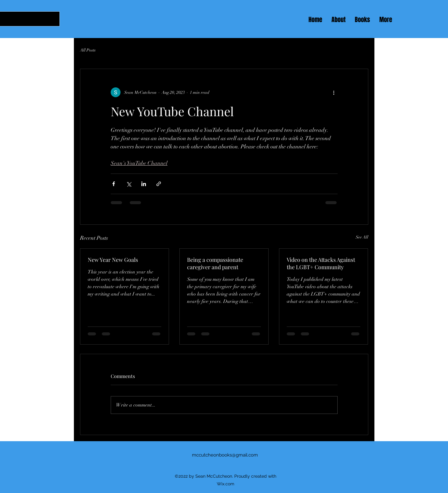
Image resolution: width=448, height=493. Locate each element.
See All (362, 237)
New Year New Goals (113, 260)
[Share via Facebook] (114, 184)
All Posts (88, 50)
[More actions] (334, 92)
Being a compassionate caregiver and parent (215, 263)
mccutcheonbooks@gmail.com (225, 455)
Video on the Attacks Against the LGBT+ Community (321, 263)
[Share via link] (159, 184)
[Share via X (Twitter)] (129, 184)
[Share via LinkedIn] (144, 184)
